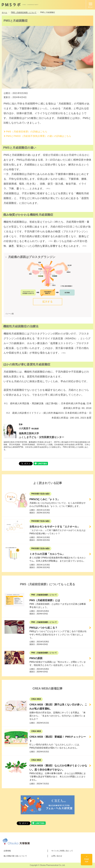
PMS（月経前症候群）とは (45, 600)
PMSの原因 (36, 658)
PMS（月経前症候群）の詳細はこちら (27, 132)
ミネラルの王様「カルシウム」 (47, 554)
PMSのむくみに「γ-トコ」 (45, 499)
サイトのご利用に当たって (62, 851)
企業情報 (7, 851)
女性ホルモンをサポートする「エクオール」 (55, 527)
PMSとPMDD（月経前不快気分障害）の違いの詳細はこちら (39, 136)
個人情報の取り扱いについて (15, 856)
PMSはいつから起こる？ (43, 628)
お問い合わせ (57, 856)
